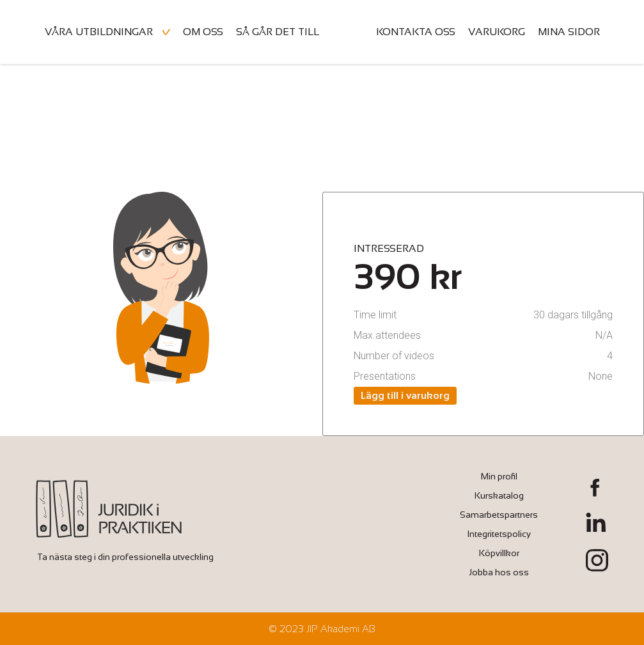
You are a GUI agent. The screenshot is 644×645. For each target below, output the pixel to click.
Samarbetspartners (499, 515)
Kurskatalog (499, 495)
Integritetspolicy (499, 534)
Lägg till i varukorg (405, 395)
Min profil (499, 476)
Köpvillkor (499, 553)
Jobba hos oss (499, 572)
